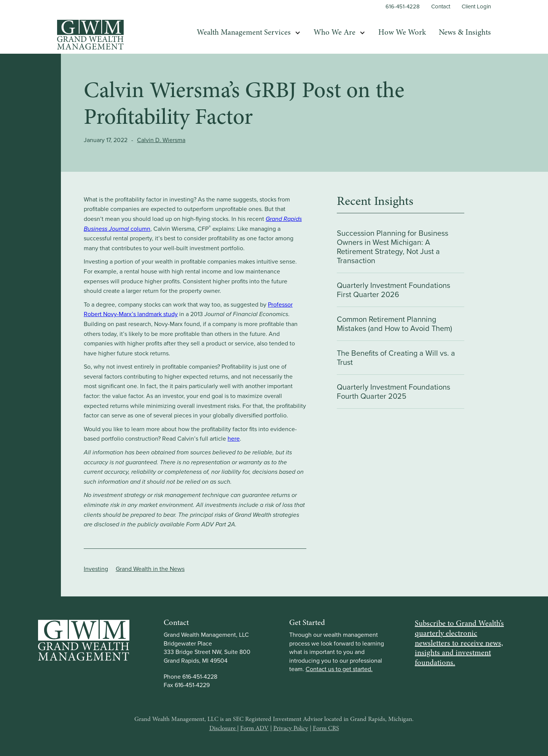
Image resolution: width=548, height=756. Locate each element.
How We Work (402, 33)
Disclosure (223, 729)
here (234, 439)
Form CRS (326, 729)
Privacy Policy (291, 729)
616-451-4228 (403, 7)
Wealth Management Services (244, 33)
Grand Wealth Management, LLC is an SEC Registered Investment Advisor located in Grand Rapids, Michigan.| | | (274, 724)
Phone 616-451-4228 (190, 677)
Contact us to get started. (339, 669)
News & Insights (465, 33)
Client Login (476, 7)
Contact (441, 7)
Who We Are (335, 33)
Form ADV (254, 729)
